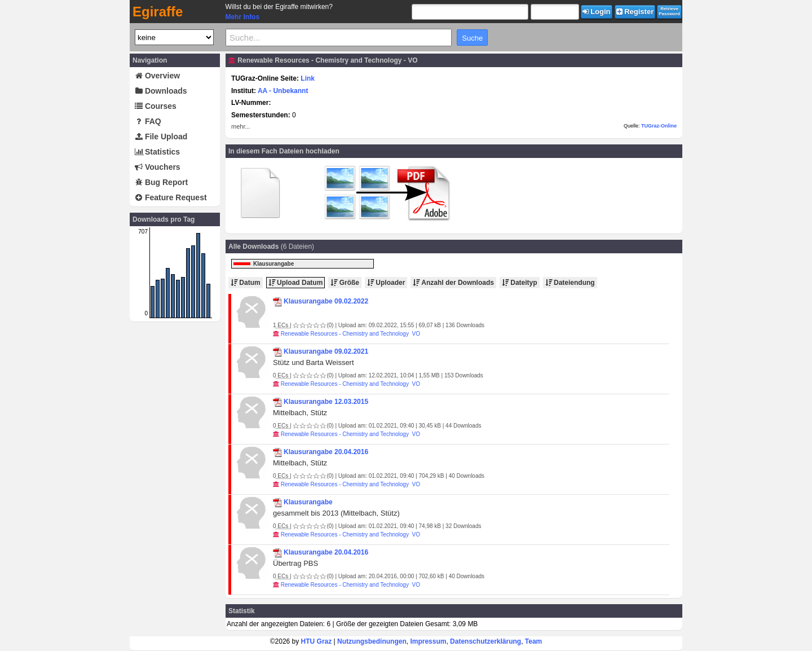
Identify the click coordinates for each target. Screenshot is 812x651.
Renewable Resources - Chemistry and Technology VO (350, 334)
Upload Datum (296, 283)
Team (533, 641)
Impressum (428, 641)
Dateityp (520, 283)
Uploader (386, 283)
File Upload (161, 137)
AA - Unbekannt (283, 91)
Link (308, 78)
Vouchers (158, 167)
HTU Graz (317, 641)
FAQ (148, 121)
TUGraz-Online (659, 126)
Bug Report (161, 182)
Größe (345, 283)
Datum (246, 283)
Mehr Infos (242, 17)
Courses (156, 106)
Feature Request (171, 197)
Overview (157, 76)
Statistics (157, 152)
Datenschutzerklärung (486, 641)
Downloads (161, 91)
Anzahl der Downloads (453, 283)
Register (635, 12)
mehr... (241, 126)
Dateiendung (570, 283)
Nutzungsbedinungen (372, 641)
